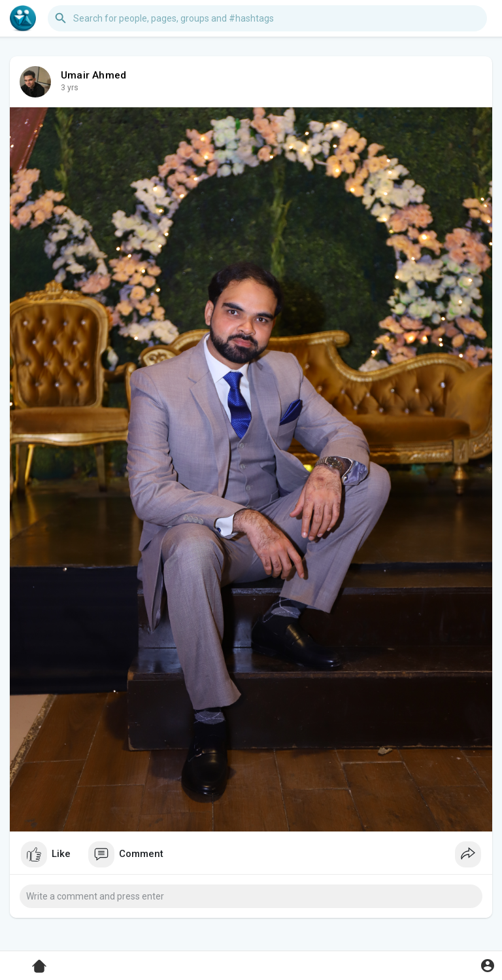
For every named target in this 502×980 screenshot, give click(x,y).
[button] (267, 18)
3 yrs (70, 88)
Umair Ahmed (93, 75)
